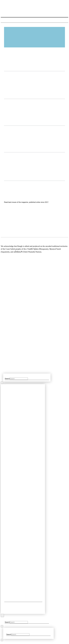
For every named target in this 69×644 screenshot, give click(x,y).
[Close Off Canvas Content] (2, 615)
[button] (3, 20)
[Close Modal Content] (2, 383)
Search (7, 379)
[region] (34, 222)
